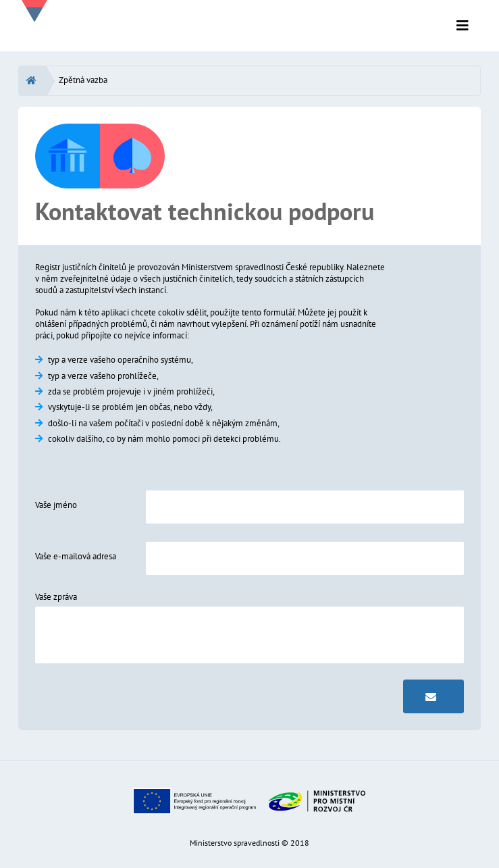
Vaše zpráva (56, 597)
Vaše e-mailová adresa (76, 556)
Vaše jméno (56, 505)
